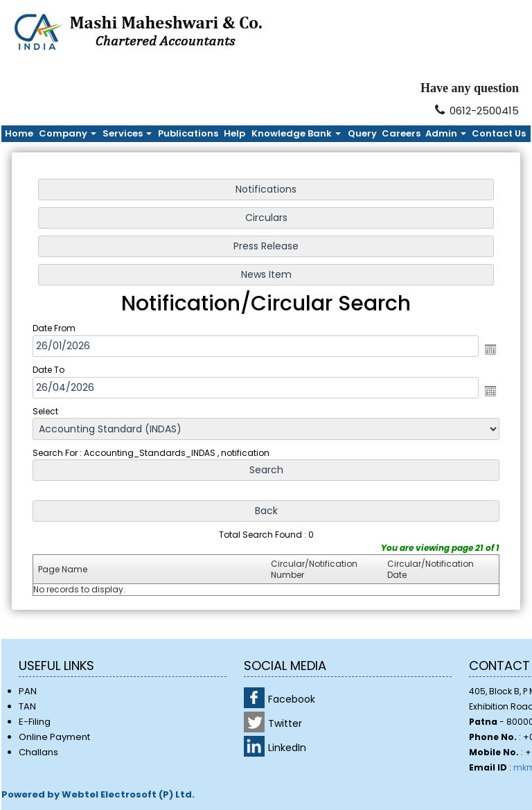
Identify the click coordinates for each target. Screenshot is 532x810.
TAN (27, 706)
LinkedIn (287, 748)
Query (362, 133)
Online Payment (54, 737)
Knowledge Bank (296, 133)
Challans (38, 752)
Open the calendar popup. (486, 350)
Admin (446, 133)
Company (68, 133)
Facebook (292, 699)
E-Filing (35, 722)
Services (127, 133)
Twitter (285, 723)
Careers (401, 133)
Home (19, 133)
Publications (188, 133)
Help (234, 133)
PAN (28, 691)
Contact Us (499, 133)
